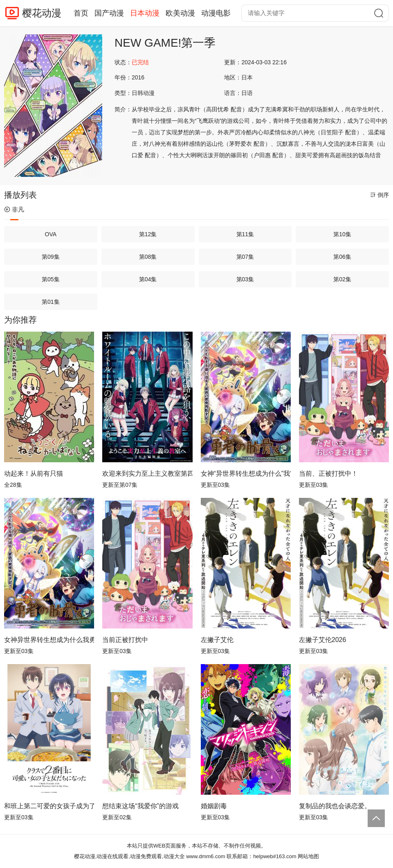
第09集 (51, 257)
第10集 (342, 234)
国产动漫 (109, 13)
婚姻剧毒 (214, 806)
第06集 (342, 257)
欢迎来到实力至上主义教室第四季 (147, 474)
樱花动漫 (42, 13)
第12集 (148, 234)
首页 (81, 13)
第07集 (245, 257)
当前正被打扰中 (125, 640)
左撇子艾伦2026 (323, 640)
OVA (51, 234)
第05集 (51, 279)
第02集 (342, 279)
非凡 (14, 209)
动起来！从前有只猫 (34, 474)
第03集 (245, 279)
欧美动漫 (180, 13)
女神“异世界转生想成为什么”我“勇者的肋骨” (246, 474)
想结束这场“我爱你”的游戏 (140, 806)
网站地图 (308, 856)
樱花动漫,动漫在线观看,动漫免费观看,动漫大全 (129, 856)
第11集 (245, 234)
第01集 (51, 302)
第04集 (148, 279)
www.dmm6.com (205, 856)
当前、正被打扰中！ (328, 474)
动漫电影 (216, 13)
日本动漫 (145, 13)
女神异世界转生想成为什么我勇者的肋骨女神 (49, 640)
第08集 (148, 257)
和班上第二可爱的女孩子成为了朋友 (49, 806)
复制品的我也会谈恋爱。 (335, 806)
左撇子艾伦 (217, 640)
